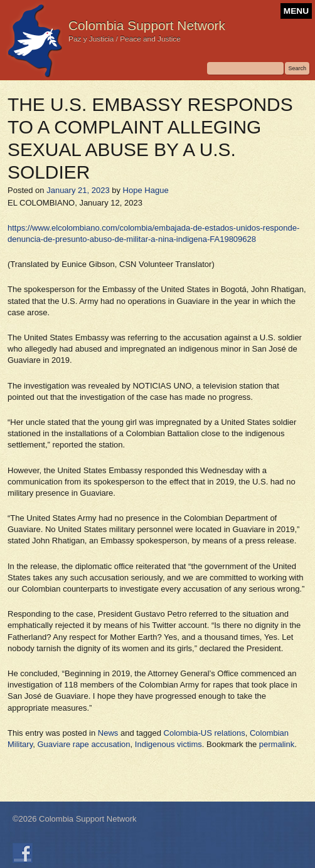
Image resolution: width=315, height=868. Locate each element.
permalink (277, 744)
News (108, 733)
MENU (296, 11)
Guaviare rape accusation (83, 744)
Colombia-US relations (205, 733)
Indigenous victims (168, 744)
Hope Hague (146, 190)
